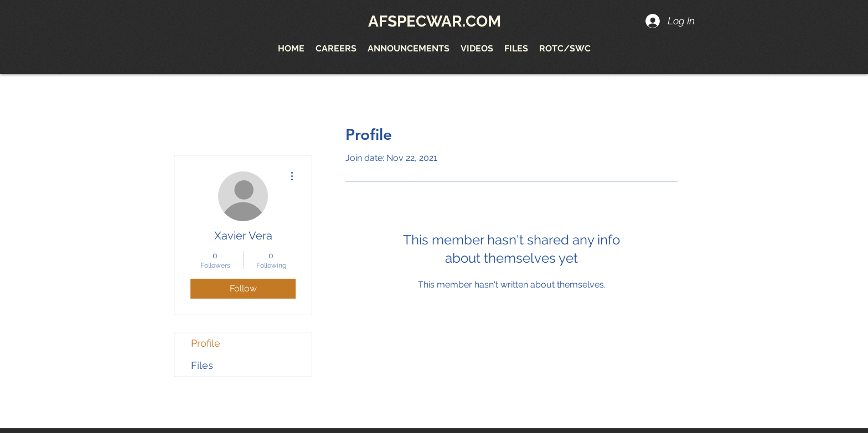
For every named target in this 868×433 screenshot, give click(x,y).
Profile (206, 343)
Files (202, 365)
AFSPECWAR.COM (435, 21)
